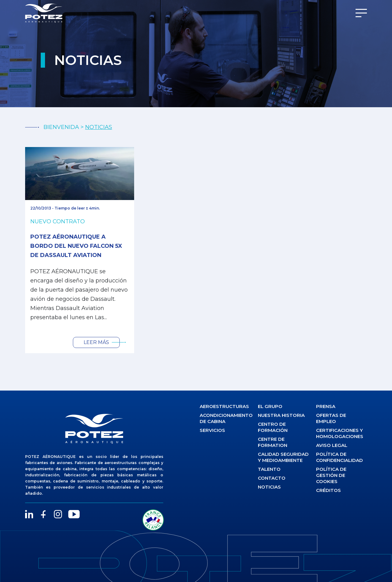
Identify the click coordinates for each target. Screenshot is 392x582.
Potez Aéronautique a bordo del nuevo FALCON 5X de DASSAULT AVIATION (76, 246)
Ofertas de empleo (331, 418)
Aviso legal (332, 445)
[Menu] (361, 13)
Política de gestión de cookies (331, 475)
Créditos (328, 490)
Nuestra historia (281, 415)
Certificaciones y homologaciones (340, 433)
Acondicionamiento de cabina (225, 418)
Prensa (326, 406)
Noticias (269, 487)
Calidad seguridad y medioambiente (283, 457)
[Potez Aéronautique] (44, 13)
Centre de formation (273, 442)
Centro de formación (273, 427)
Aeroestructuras (224, 406)
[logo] (94, 429)
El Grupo (270, 406)
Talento (269, 469)
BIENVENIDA (61, 127)
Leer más (96, 342)
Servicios (212, 430)
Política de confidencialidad (339, 457)
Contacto (272, 478)
